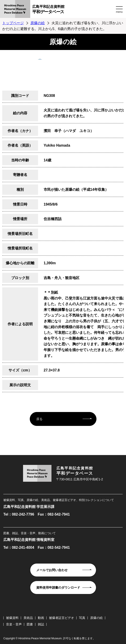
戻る (39, 419)
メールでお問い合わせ (52, 570)
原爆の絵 (38, 23)
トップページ (13, 23)
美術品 (28, 618)
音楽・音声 (14, 624)
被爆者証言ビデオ (62, 618)
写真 (82, 618)
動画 (41, 618)
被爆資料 (12, 618)
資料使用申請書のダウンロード (58, 588)
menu (119, 12)
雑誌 (41, 624)
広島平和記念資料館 (74, 10)
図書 (30, 624)
